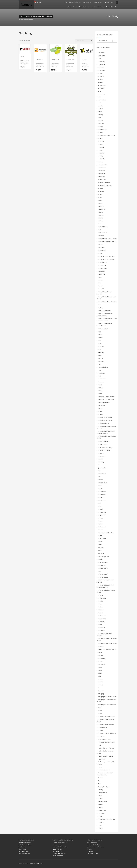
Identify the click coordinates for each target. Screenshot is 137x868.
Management (102, 494)
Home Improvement (104, 403)
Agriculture (102, 64)
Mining (100, 521)
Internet (101, 459)
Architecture (102, 85)
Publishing (101, 622)
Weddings (101, 822)
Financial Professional (105, 311)
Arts (100, 91)
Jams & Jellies (102, 468)
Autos (100, 103)
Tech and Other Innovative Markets (105, 752)
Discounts (101, 215)
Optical (100, 550)
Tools (100, 781)
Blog (101, 2)
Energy (100, 253)
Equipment (102, 274)
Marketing (101, 497)
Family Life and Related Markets (108, 302)
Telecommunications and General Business (105, 774)
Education (101, 236)
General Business (103, 367)
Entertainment (103, 262)
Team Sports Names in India (106, 742)
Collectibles (102, 159)
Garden (101, 358)
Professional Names (24, 851)
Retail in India (22, 847)
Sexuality (101, 691)
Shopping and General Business (108, 697)
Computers (102, 171)
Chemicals (101, 147)
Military (101, 518)
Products (101, 613)
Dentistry (101, 206)
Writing (101, 828)
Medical (101, 509)
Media (100, 506)
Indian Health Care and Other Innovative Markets (106, 432)
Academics (102, 53)
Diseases (101, 218)
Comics (101, 162)
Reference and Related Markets (107, 649)
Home (66, 2)
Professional (102, 616)
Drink (100, 224)
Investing (101, 462)
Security (101, 685)
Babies (100, 112)
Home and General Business (107, 397)
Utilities (101, 804)
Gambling (101, 352)
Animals (101, 73)
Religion (101, 661)
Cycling (100, 200)
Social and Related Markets (106, 724)
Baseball (101, 121)
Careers (101, 138)
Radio (100, 625)
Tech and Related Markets (106, 756)
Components (102, 168)
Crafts (100, 197)
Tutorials (101, 799)
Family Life (101, 289)
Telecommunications (104, 770)
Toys (100, 784)
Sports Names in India (105, 739)
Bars (100, 118)
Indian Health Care (104, 423)
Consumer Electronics (105, 183)
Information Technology (105, 447)
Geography (102, 373)
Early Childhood (103, 227)
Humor (100, 408)
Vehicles (101, 807)
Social (100, 714)
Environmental (103, 268)
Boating (101, 132)
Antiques (101, 79)
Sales (100, 676)
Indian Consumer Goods (105, 420)
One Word (101, 548)
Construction (102, 180)
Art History (102, 88)
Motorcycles (102, 527)
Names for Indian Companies (75, 2)
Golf (100, 376)
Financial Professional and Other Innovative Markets (107, 320)
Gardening (101, 361)
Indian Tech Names (104, 441)
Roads (100, 670)
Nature (100, 542)
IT (99, 465)
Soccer (100, 711)
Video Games (102, 810)
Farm (100, 305)
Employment (102, 250)
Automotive (102, 100)
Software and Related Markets (107, 733)
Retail (100, 667)
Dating (100, 203)
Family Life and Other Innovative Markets (107, 298)
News (100, 545)
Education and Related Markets (107, 242)
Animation (101, 76)
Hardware (101, 382)
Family (100, 286)
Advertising (102, 62)
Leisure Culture (103, 483)
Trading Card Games (104, 787)
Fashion (101, 308)
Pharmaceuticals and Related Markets (106, 591)
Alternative (102, 70)
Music (100, 536)
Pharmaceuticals (103, 577)
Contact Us (96, 2)
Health (100, 385)
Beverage (101, 123)
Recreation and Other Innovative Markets (107, 640)
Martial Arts (102, 500)
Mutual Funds (102, 539)
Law (100, 477)
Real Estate (102, 628)
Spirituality (101, 736)
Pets (100, 571)
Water (100, 816)
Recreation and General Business (104, 635)
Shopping (101, 694)
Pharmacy (101, 595)
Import (100, 411)
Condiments (102, 174)
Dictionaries (102, 209)
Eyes (100, 283)
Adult (100, 59)
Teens (100, 767)
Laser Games (102, 474)
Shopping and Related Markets (107, 705)
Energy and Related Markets (106, 259)
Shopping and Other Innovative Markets (106, 701)
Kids (100, 471)
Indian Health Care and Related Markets (106, 437)
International (102, 456)
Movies (100, 530)
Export (100, 280)
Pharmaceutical (103, 574)
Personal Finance (103, 568)
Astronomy (102, 94)
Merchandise (102, 512)
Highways (101, 388)
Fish (100, 332)
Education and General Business (108, 239)
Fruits (100, 344)
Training (101, 790)
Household (102, 406)
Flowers (101, 338)
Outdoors (101, 553)
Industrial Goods (103, 444)
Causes (100, 144)
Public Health (102, 619)
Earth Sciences (103, 233)
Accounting (102, 56)
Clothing (101, 156)
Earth (100, 230)
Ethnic (100, 277)
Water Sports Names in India (107, 819)
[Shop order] (84, 41)
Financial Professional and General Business (105, 315)
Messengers (102, 515)
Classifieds (101, 153)
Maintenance (102, 491)
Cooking (101, 188)
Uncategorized (103, 802)
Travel (100, 796)
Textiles (101, 778)
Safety (100, 673)
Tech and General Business (106, 748)
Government (102, 379)
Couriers (101, 194)
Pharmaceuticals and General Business (106, 581)
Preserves (101, 610)
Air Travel (101, 67)
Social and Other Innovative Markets (105, 720)
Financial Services (103, 329)
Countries (101, 191)
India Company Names (87, 2)
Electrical (101, 245)
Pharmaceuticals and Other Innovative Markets (105, 586)
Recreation (102, 631)
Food (100, 341)
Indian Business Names (105, 417)
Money (100, 524)
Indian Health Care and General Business (107, 427)
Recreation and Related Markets (108, 644)
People (100, 559)
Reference (101, 647)
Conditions (102, 177)
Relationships (102, 658)
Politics (100, 607)
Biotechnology (103, 129)
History (101, 391)
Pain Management (104, 556)
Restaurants (102, 664)
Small (100, 708)
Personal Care (102, 565)
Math (100, 503)
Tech (100, 745)
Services (101, 688)
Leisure (101, 480)
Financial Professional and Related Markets (105, 325)
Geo (100, 370)
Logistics (101, 489)
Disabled (101, 212)
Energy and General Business (107, 256)
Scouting (101, 682)
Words (100, 825)
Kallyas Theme (39, 864)
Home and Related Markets (106, 400)
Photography (102, 598)
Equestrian (102, 271)
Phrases (101, 601)
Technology (102, 759)
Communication (103, 165)
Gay (100, 364)
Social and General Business (106, 716)
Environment (102, 265)
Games (100, 355)
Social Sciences (103, 727)
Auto (100, 97)
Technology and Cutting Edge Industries (106, 763)
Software (101, 730)
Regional (101, 655)
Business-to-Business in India (107, 135)
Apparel (101, 82)
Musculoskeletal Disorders (106, 533)
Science (101, 679)
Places (100, 604)
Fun (100, 349)
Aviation (101, 106)
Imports (101, 414)
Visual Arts (101, 813)
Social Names (22, 849)
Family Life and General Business (104, 293)
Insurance (101, 453)
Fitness (100, 335)
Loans (100, 486)
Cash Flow (101, 141)
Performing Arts (103, 562)
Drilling (100, 221)
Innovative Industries (104, 450)
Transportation (103, 793)
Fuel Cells (101, 346)
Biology (101, 126)
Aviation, (101, 109)
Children (101, 150)
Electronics (102, 248)
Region (100, 652)
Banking (101, 115)
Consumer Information (105, 185)
